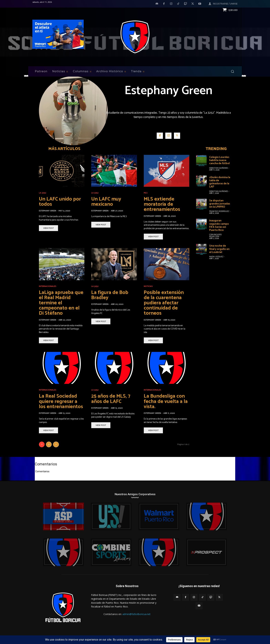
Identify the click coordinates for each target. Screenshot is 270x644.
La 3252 (43, 193)
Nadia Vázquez (216, 256)
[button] (232, 71)
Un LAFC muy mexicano (107, 202)
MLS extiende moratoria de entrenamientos (162, 204)
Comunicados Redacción (215, 235)
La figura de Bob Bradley (110, 295)
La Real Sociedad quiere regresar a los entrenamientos (61, 401)
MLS (146, 193)
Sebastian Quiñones (219, 168)
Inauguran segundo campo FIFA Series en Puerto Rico (219, 225)
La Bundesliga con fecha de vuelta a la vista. (166, 401)
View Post (48, 228)
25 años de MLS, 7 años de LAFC (111, 399)
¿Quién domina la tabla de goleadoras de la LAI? (220, 182)
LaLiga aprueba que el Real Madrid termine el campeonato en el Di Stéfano (62, 303)
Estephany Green (48, 211)
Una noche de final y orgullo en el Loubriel (219, 248)
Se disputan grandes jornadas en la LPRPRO (220, 203)
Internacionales (48, 286)
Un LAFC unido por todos (61, 202)
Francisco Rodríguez (219, 211)
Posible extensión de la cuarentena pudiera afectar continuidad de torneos (164, 303)
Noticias (148, 286)
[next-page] (56, 444)
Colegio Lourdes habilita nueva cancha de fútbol (219, 160)
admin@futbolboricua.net (136, 614)
